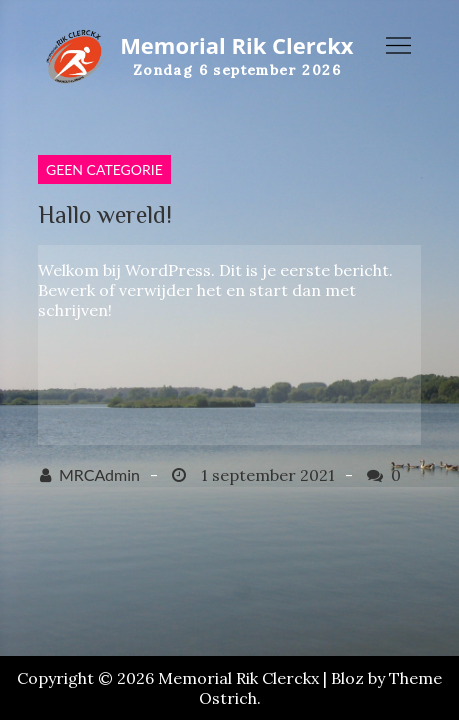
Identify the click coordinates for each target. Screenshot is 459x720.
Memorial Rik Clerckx (236, 45)
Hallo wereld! (105, 214)
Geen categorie (104, 169)
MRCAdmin (99, 474)
